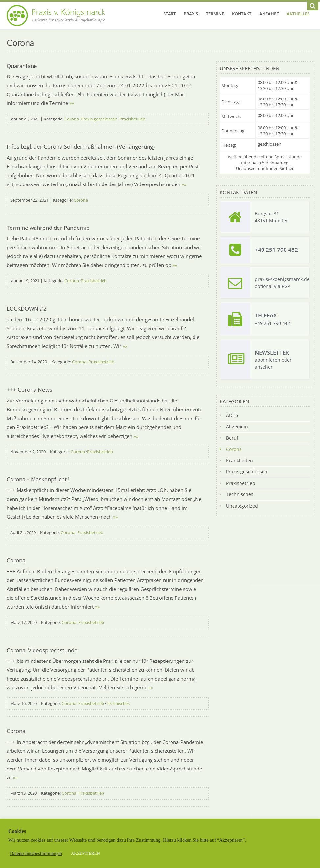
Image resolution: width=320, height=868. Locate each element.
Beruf (232, 438)
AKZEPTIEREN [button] (85, 853)
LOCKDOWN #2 (27, 308)
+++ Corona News (29, 390)
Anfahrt (269, 14)
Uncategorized (242, 506)
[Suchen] (313, 6)
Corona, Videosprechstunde (42, 650)
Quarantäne (22, 66)
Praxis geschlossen (99, 119)
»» (72, 103)
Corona (72, 119)
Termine (215, 14)
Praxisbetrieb (132, 119)
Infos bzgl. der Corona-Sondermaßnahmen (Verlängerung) (81, 147)
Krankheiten (240, 460)
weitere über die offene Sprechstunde (265, 157)
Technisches (118, 703)
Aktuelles (298, 14)
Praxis (191, 14)
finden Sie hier (280, 168)
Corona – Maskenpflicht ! (38, 479)
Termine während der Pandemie (48, 228)
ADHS (232, 415)
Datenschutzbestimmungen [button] (36, 853)
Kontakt (242, 14)
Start (170, 14)
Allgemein (237, 427)
